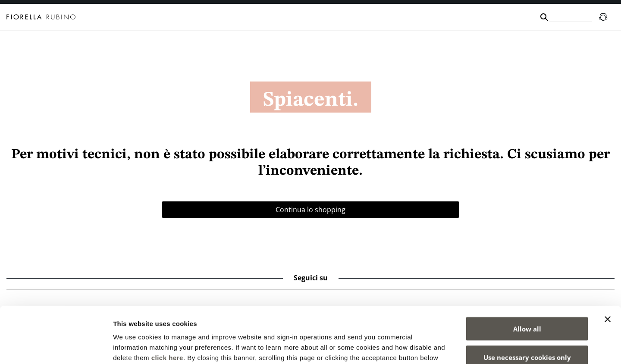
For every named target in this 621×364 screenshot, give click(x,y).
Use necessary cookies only (527, 301)
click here (167, 302)
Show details (453, 347)
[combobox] (571, 17)
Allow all (527, 273)
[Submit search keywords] (544, 17)
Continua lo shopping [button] (310, 210)
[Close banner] (608, 263)
